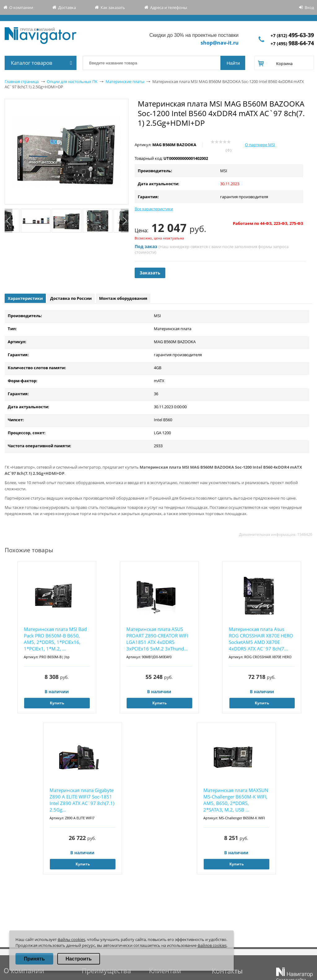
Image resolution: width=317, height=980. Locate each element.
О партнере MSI (260, 145)
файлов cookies (212, 945)
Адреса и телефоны (169, 7)
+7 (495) (292, 44)
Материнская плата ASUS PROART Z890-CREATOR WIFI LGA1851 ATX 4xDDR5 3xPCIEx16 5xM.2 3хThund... (157, 639)
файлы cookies (71, 939)
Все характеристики (154, 209)
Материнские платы (125, 81)
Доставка (67, 7)
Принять (34, 959)
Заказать (150, 273)
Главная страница (22, 81)
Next (125, 221)
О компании (21, 7)
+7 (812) (292, 35)
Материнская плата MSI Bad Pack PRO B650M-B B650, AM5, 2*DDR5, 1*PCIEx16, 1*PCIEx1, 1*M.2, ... (55, 639)
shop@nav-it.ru (220, 43)
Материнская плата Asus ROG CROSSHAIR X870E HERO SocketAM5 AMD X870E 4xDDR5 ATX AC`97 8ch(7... (261, 639)
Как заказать (113, 7)
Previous (9, 221)
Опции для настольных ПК (72, 81)
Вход (309, 7)
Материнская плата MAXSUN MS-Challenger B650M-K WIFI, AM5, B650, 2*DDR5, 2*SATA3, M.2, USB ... (236, 800)
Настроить (79, 959)
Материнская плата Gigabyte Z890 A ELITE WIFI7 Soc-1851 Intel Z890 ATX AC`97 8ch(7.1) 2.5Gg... (82, 800)
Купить (57, 703)
